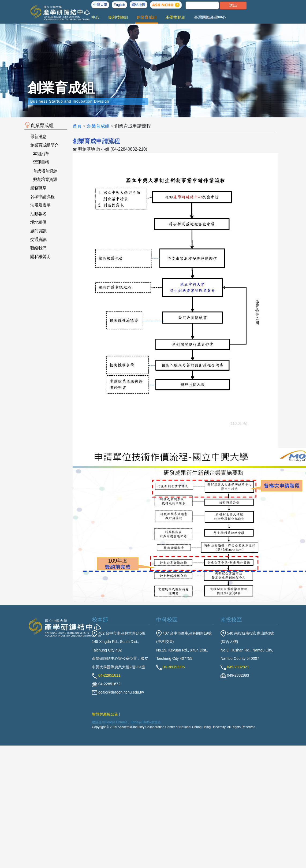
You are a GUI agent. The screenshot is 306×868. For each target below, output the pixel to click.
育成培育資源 (45, 171)
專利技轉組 (118, 17)
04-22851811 (106, 675)
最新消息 (38, 137)
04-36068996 (170, 667)
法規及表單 (40, 205)
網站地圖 (139, 5)
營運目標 (41, 162)
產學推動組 (175, 17)
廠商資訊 (38, 231)
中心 (95, 17)
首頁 (77, 126)
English (119, 5)
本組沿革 (41, 154)
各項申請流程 (42, 197)
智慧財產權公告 (105, 714)
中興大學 (100, 5)
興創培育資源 (45, 179)
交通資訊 (38, 239)
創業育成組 (147, 17)
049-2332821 (235, 667)
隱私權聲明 (40, 257)
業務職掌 (38, 188)
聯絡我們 (38, 248)
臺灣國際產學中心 (210, 17)
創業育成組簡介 (44, 145)
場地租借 (38, 222)
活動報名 (38, 214)
